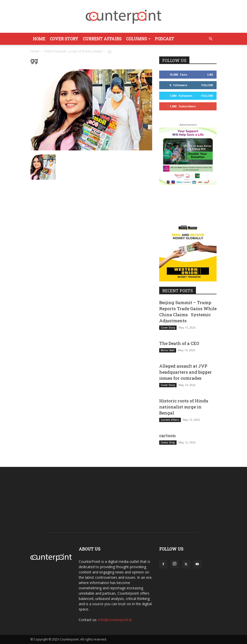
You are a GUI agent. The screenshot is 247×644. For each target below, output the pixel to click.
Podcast (164, 39)
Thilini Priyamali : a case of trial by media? (73, 51)
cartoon (168, 436)
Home (39, 39)
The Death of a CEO (179, 343)
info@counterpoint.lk (115, 620)
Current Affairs (102, 39)
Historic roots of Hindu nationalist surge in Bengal (184, 407)
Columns (138, 39)
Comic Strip (168, 442)
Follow (207, 85)
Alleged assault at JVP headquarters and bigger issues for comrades (186, 372)
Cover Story (64, 39)
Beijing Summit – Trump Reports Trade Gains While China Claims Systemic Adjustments (188, 312)
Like (210, 74)
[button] (211, 39)
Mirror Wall (168, 350)
